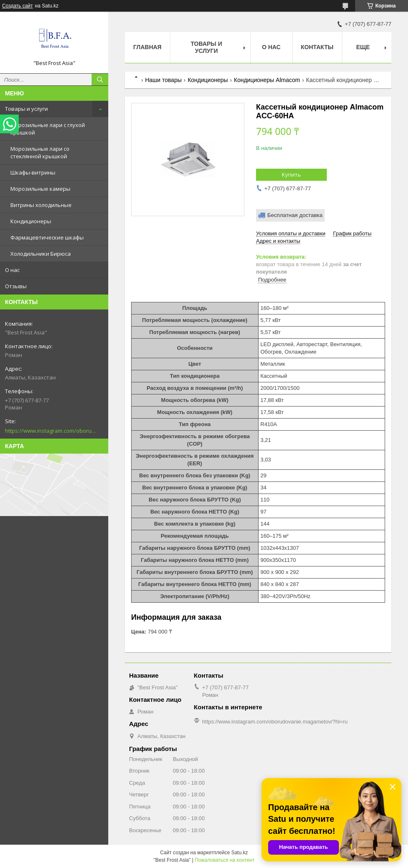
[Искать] (100, 80)
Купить (291, 175)
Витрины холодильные (41, 205)
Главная (147, 47)
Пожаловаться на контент (225, 860)
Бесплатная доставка (295, 215)
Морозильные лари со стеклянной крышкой (40, 152)
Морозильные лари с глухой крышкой (48, 129)
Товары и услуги (26, 109)
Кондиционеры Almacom (267, 80)
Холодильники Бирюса (41, 254)
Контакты (317, 47)
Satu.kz (239, 853)
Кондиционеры (31, 221)
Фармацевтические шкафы (47, 237)
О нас (12, 270)
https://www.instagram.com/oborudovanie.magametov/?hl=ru (51, 431)
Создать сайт (17, 6)
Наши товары (163, 80)
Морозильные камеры (40, 189)
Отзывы (16, 286)
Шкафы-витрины (33, 172)
